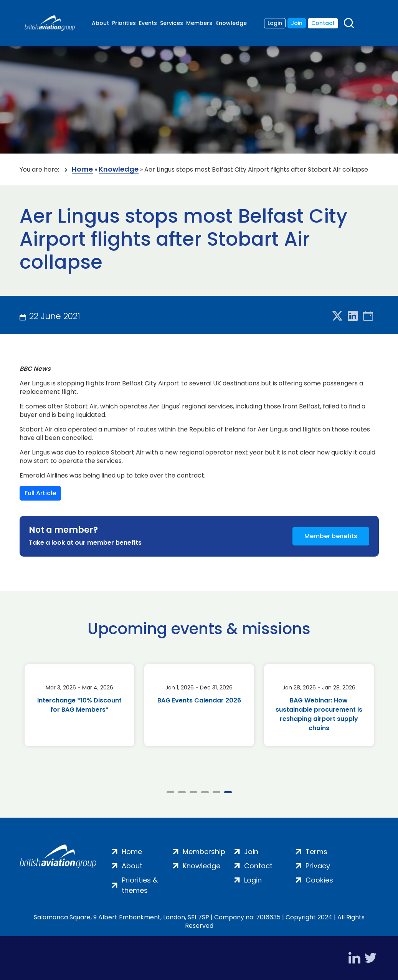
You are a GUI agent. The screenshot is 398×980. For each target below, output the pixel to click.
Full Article (40, 493)
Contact (323, 23)
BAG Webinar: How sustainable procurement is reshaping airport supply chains (319, 714)
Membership (204, 852)
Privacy (318, 866)
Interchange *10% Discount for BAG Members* (79, 705)
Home (82, 169)
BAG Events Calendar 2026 (199, 700)
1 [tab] (170, 792)
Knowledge (231, 23)
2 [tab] (182, 792)
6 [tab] (228, 792)
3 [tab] (193, 792)
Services (172, 23)
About (100, 23)
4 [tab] (205, 792)
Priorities (124, 23)
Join (297, 23)
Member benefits (331, 536)
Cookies (319, 880)
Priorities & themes (140, 885)
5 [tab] (216, 792)
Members (199, 23)
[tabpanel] (79, 705)
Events (148, 23)
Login (275, 23)
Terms (316, 852)
